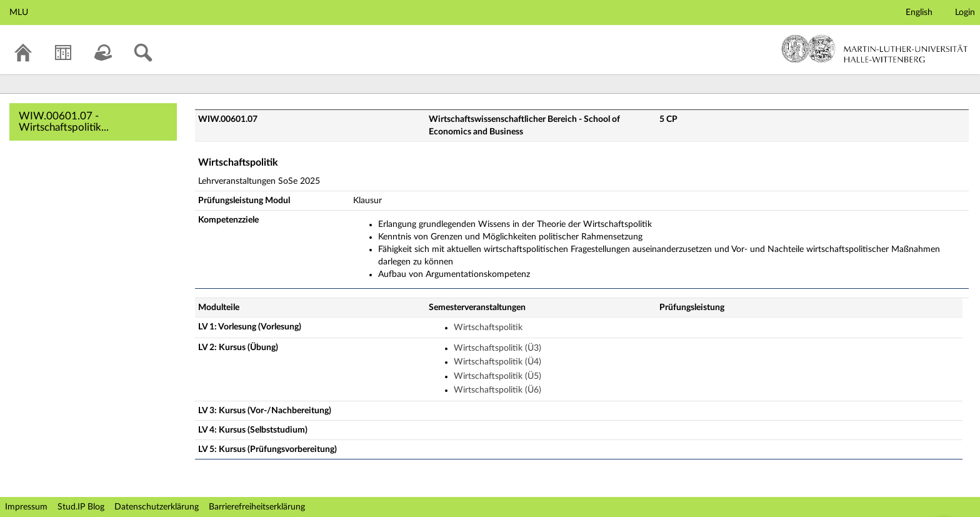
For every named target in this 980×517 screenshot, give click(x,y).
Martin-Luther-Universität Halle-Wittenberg (875, 49)
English (919, 13)
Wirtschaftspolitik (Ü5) (497, 376)
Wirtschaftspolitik (488, 328)
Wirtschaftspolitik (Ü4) (497, 362)
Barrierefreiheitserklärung (257, 507)
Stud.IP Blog (81, 507)
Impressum (26, 507)
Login (965, 13)
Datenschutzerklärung (157, 507)
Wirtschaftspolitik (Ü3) (497, 348)
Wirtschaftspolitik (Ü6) (497, 390)
